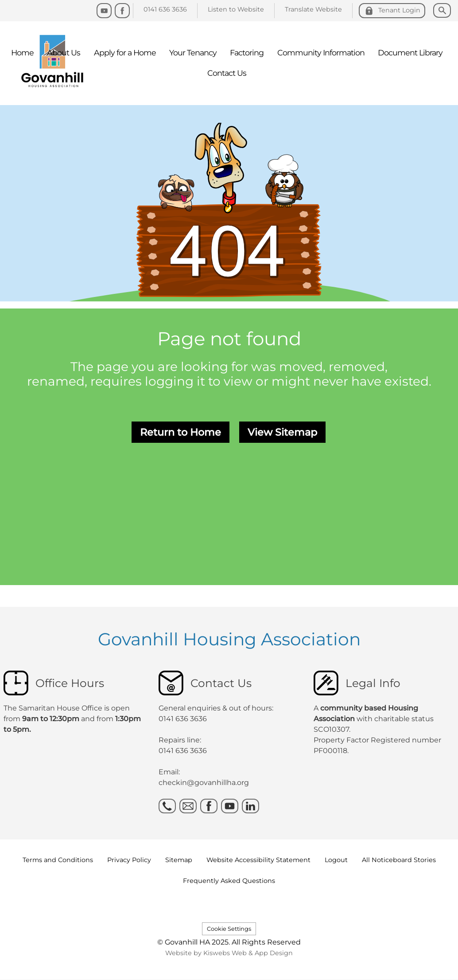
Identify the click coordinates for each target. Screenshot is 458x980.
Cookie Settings (229, 929)
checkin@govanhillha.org (204, 783)
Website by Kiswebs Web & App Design (229, 953)
